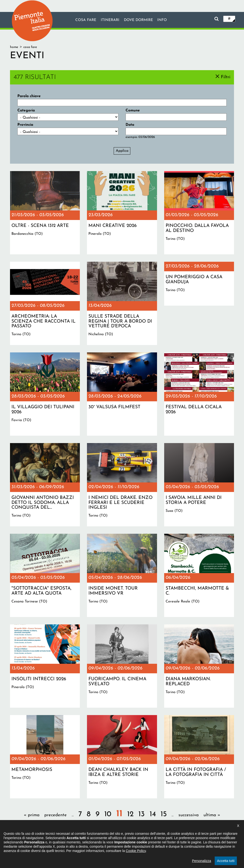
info (162, 20)
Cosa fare (86, 20)
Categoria (26, 110)
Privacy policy (138, 843)
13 (142, 814)
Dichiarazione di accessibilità (102, 843)
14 (153, 814)
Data (130, 125)
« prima (32, 815)
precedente (56, 815)
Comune (133, 110)
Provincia (25, 125)
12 (130, 814)
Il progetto (68, 843)
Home (14, 47)
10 (108, 814)
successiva (189, 815)
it (229, 19)
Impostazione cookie (168, 843)
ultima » (212, 815)
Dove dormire (138, 20)
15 (164, 814)
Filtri (226, 77)
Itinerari (110, 20)
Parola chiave (29, 96)
